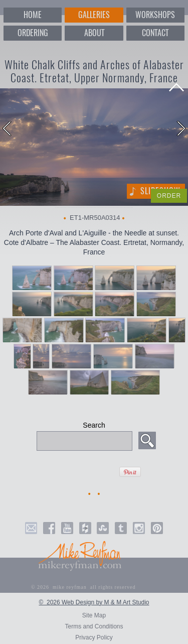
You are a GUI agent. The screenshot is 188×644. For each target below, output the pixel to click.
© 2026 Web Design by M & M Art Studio (94, 602)
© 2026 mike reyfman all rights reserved (83, 587)
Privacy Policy (94, 637)
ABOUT (94, 33)
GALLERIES (94, 15)
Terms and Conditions (94, 626)
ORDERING (33, 33)
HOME (33, 15)
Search (94, 425)
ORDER (169, 196)
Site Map (94, 615)
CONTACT (155, 33)
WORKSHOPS (155, 15)
